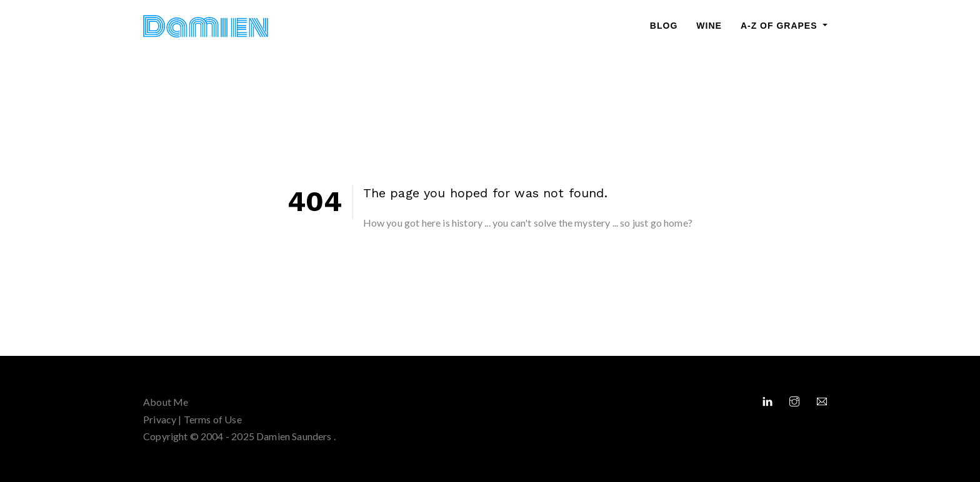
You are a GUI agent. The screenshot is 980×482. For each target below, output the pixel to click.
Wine (709, 26)
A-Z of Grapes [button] (781, 26)
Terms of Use (213, 419)
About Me (166, 402)
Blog (664, 26)
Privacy (160, 419)
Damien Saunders (295, 436)
